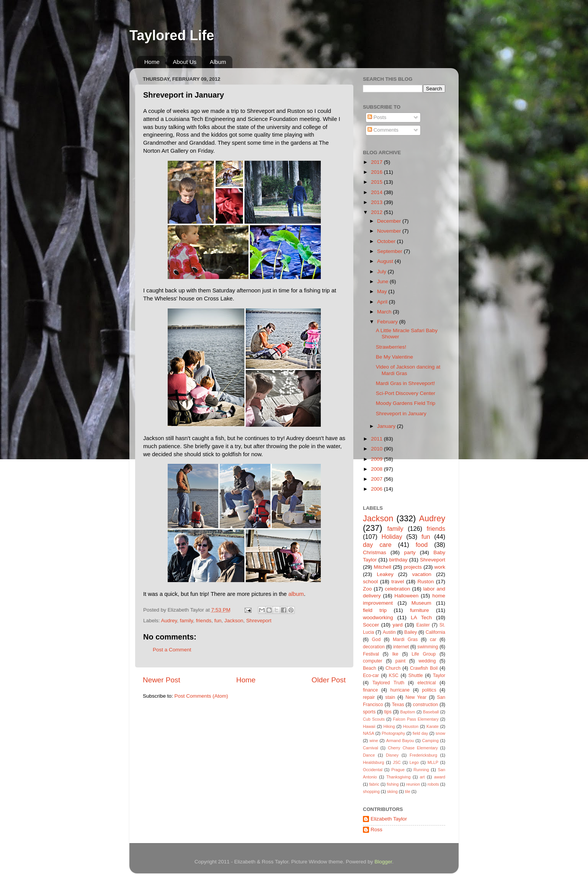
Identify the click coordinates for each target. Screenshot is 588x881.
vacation (421, 574)
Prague (398, 770)
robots (433, 784)
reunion (413, 784)
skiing (392, 791)
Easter (423, 625)
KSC (394, 675)
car (433, 640)
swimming (428, 647)
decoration (374, 647)
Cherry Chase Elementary (413, 748)
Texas (398, 705)
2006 (377, 489)
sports (369, 712)
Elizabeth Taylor (389, 819)
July (382, 272)
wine (374, 741)
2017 (377, 162)
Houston (411, 726)
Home (152, 62)
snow (440, 733)
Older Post (329, 680)
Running (421, 770)
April (383, 302)
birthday (398, 560)
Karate (433, 726)
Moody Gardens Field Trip (406, 403)
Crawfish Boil (424, 668)
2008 (377, 469)
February (388, 322)
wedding (427, 661)
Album (218, 62)
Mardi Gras (405, 640)
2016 (377, 172)
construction (425, 705)
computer (373, 661)
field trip (375, 610)
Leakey (385, 574)
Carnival (371, 748)
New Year (416, 697)
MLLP (433, 762)
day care (377, 545)
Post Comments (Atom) (201, 696)
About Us (185, 62)
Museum (421, 603)
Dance (369, 755)
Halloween (406, 596)
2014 (377, 192)
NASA (368, 733)
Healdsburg (373, 762)
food (422, 545)
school (370, 582)
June (383, 281)
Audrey (169, 621)
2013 (377, 202)
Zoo (367, 589)
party (410, 552)
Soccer (371, 625)
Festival (371, 654)
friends (204, 621)
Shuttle (416, 675)
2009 (377, 459)
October (387, 241)
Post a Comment (172, 650)
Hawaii (369, 726)
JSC (397, 762)
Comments (383, 130)
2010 (377, 449)
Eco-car (371, 675)
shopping (371, 791)
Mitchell (382, 567)
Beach (369, 668)
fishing (393, 784)
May (383, 291)
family (186, 621)
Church (393, 668)
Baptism (408, 712)
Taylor (439, 675)
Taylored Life (172, 35)
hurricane (400, 690)
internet (401, 647)
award (440, 777)
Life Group (424, 654)
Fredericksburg (423, 755)
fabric (374, 784)
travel (398, 582)
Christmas (375, 552)
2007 (377, 479)
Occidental (373, 770)
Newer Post (162, 680)
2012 (377, 212)
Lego (414, 762)
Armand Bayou (400, 741)
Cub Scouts (374, 719)
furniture (420, 610)
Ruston (426, 582)
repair (369, 697)
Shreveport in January (401, 414)
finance (370, 690)
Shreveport (259, 621)
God (376, 640)
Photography (393, 733)
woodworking (378, 618)
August (386, 261)
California (435, 632)
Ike (395, 654)
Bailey (411, 632)
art (422, 777)
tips (388, 712)
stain (390, 697)
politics (429, 690)
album (296, 594)
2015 (377, 182)
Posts (377, 117)
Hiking (389, 726)
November (390, 231)
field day (420, 733)
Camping (430, 741)
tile (408, 791)
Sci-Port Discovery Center (406, 393)
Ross (376, 830)
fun (218, 621)
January (387, 426)
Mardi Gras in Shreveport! (406, 383)
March (385, 312)
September (390, 251)
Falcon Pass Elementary (416, 719)
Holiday (392, 537)
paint (400, 661)
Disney (392, 755)
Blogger (383, 862)
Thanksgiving (399, 777)
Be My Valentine (394, 357)
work (440, 567)
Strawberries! (391, 347)
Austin (389, 632)
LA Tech (421, 618)
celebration (397, 589)
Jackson (234, 621)
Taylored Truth (388, 683)
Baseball (431, 712)
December (390, 221)
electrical (426, 683)
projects (413, 567)
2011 (377, 439)
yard (398, 625)
